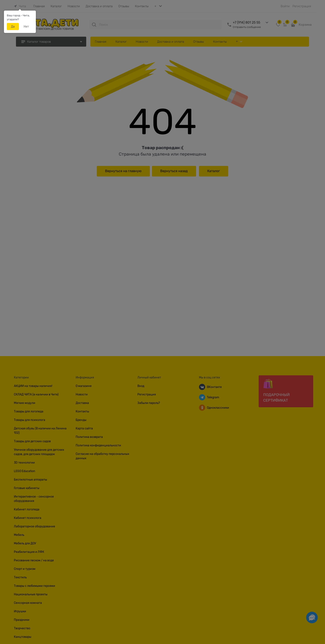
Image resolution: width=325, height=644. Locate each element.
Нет (26, 27)
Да (13, 27)
